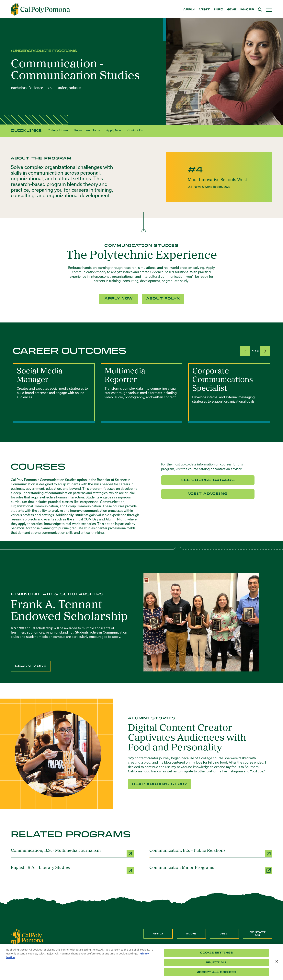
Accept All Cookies (216, 972)
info (219, 10)
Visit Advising (208, 494)
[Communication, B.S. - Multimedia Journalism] (72, 853)
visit (204, 10)
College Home (58, 131)
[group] (54, 393)
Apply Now (114, 131)
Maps (191, 934)
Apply (158, 934)
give (232, 10)
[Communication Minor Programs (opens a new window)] (211, 870)
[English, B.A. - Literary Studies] (72, 870)
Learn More (31, 666)
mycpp (247, 10)
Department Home (87, 131)
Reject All (216, 962)
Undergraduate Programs (45, 51)
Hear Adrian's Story (160, 784)
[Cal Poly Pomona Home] (40, 9)
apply (189, 10)
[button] (245, 351)
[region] (141, 962)
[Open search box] (260, 9)
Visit (224, 934)
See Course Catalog (208, 480)
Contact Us (135, 131)
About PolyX (163, 298)
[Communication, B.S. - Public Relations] (211, 853)
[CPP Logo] (27, 937)
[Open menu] (269, 9)
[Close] (277, 962)
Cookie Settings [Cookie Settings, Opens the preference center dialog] (217, 953)
